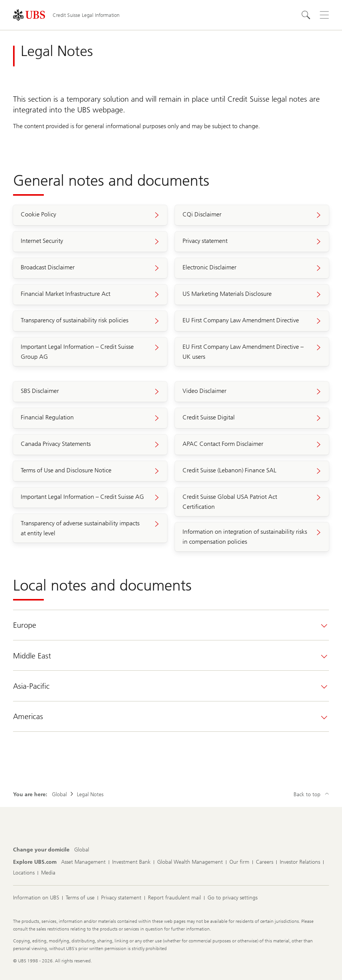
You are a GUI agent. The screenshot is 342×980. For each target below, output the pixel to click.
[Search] (306, 15)
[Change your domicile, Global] (82, 850)
